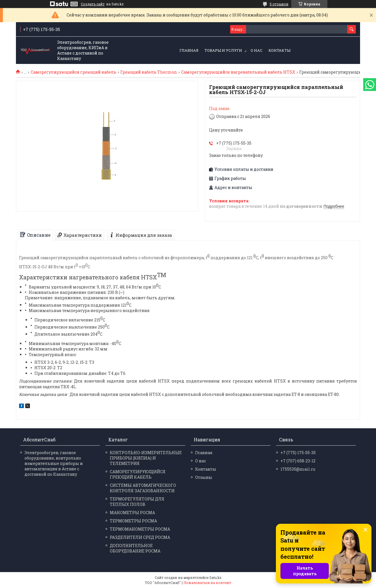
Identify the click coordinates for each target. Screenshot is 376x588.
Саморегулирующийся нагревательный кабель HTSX (238, 72)
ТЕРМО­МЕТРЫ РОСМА (133, 521)
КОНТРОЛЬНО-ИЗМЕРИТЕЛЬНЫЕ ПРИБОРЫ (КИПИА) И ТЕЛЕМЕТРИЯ (146, 458)
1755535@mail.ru (298, 469)
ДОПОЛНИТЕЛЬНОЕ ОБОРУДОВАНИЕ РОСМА (135, 548)
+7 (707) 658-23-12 (298, 461)
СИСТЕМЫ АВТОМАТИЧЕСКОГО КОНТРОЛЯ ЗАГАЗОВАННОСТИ (143, 488)
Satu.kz (215, 577)
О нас (257, 50)
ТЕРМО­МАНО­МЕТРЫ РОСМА (140, 529)
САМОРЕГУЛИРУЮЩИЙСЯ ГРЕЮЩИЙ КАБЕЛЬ (138, 474)
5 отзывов (279, 4)
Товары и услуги (223, 50)
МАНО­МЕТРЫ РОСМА (132, 513)
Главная (189, 50)
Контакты (279, 50)
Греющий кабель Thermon (149, 72)
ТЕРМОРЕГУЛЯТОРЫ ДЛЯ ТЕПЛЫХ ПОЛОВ (137, 502)
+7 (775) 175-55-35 (298, 453)
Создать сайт (93, 4)
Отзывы (204, 477)
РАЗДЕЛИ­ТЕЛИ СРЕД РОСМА (140, 537)
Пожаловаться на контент (207, 583)
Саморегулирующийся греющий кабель (74, 72)
